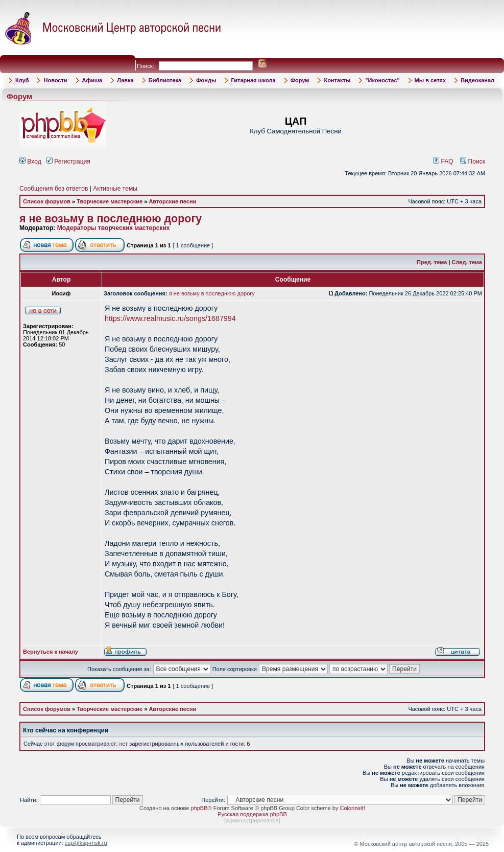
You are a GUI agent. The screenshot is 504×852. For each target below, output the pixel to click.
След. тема (467, 262)
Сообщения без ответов (54, 189)
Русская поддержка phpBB (252, 814)
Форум (300, 80)
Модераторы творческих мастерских (114, 228)
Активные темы (115, 189)
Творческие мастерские (110, 201)
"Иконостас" (382, 80)
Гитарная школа (253, 80)
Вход (30, 162)
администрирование (252, 820)
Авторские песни (172, 201)
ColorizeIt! (352, 808)
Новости (55, 80)
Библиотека (165, 80)
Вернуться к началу (51, 652)
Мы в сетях (430, 80)
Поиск (473, 162)
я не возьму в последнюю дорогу (111, 219)
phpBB (199, 808)
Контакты (337, 80)
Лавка (125, 80)
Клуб (22, 80)
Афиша (92, 80)
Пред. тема (432, 262)
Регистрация (68, 162)
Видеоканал (477, 80)
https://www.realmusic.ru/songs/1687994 (170, 318)
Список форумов (47, 201)
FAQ (443, 162)
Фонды (206, 80)
